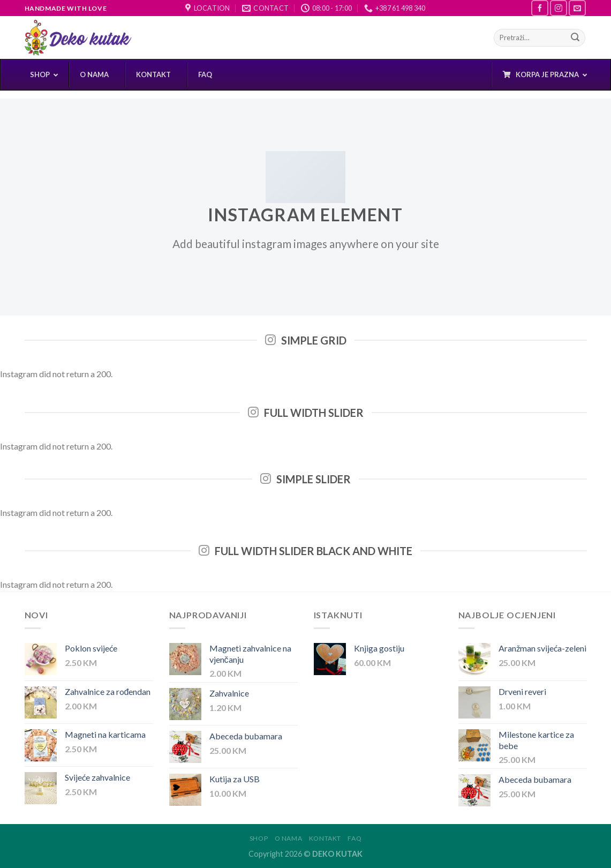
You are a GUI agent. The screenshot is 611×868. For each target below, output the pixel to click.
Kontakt (325, 838)
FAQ (354, 838)
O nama (289, 838)
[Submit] (575, 38)
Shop (259, 838)
